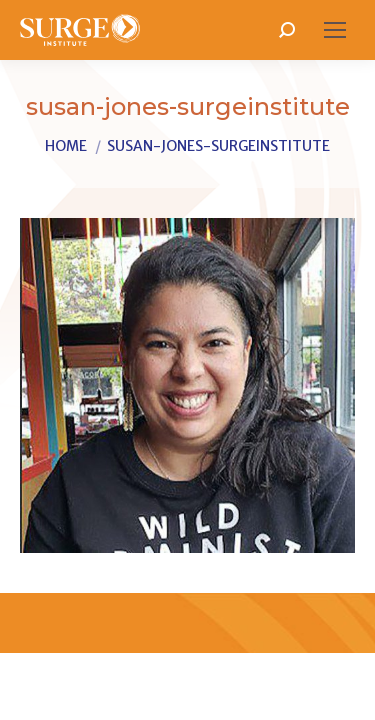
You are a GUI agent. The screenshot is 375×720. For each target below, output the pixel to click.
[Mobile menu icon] (335, 30)
